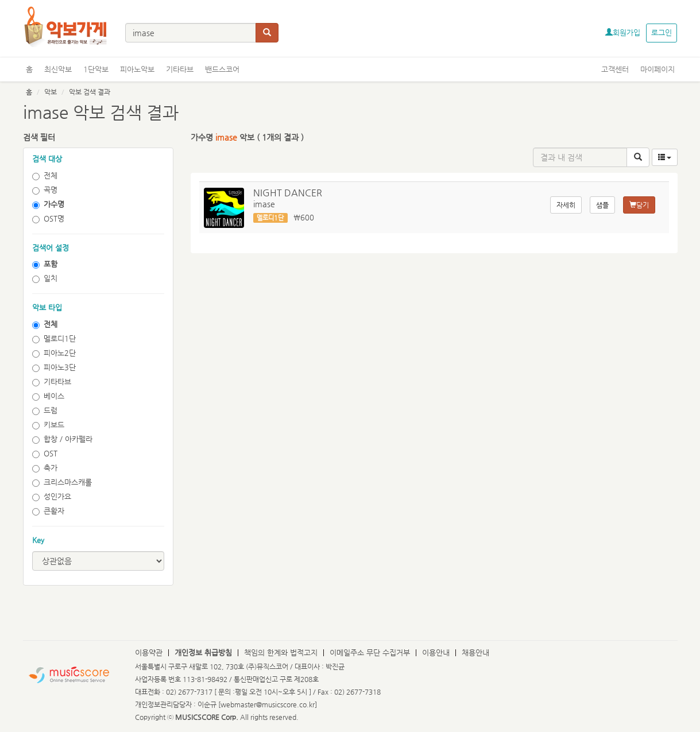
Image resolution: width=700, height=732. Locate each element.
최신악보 (58, 69)
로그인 (662, 32)
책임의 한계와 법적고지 (281, 652)
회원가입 (623, 32)
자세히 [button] (566, 205)
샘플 (602, 205)
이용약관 (149, 652)
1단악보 (96, 69)
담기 (639, 205)
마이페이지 (658, 69)
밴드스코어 (222, 69)
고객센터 (615, 69)
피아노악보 (137, 69)
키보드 (48, 425)
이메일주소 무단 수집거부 (370, 652)
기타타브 (180, 69)
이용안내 (436, 652)
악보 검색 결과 (90, 92)
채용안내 (475, 652)
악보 (51, 92)
